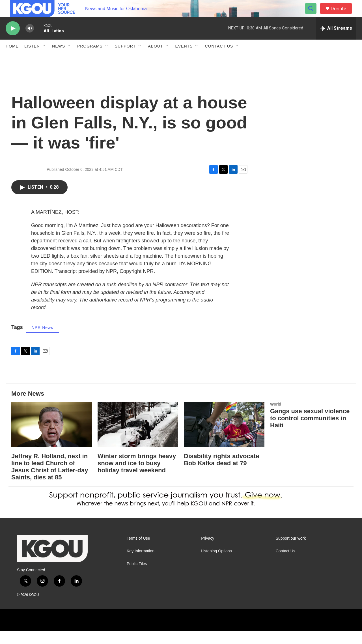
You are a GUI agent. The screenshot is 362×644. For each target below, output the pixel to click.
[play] (13, 41)
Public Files (137, 577)
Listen (32, 59)
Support (125, 59)
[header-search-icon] (313, 15)
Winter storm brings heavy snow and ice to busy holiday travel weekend (137, 476)
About (155, 59)
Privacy (208, 551)
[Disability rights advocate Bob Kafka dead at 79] (224, 437)
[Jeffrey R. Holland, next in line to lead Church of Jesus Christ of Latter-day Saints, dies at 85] (52, 437)
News (59, 59)
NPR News (42, 340)
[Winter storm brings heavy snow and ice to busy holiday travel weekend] (138, 437)
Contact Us (219, 59)
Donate (342, 15)
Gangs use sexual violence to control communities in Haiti (310, 431)
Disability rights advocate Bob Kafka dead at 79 (222, 472)
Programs (90, 59)
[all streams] (336, 41)
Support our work (291, 551)
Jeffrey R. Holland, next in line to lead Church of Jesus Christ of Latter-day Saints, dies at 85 (50, 479)
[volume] (30, 41)
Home (12, 59)
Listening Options (216, 564)
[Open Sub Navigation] (44, 59)
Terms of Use (138, 551)
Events (184, 59)
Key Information (141, 564)
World (276, 417)
